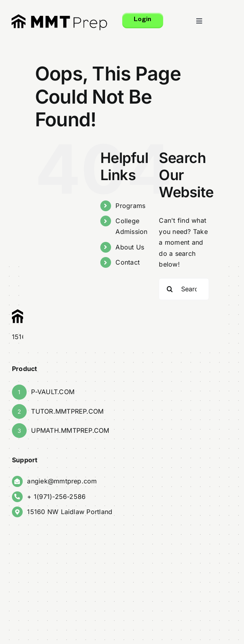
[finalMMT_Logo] (59, 17)
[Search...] (184, 289)
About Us (130, 247)
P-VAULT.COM (53, 392)
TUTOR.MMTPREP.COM (67, 411)
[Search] (170, 289)
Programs (130, 206)
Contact (128, 262)
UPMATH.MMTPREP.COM (70, 430)
